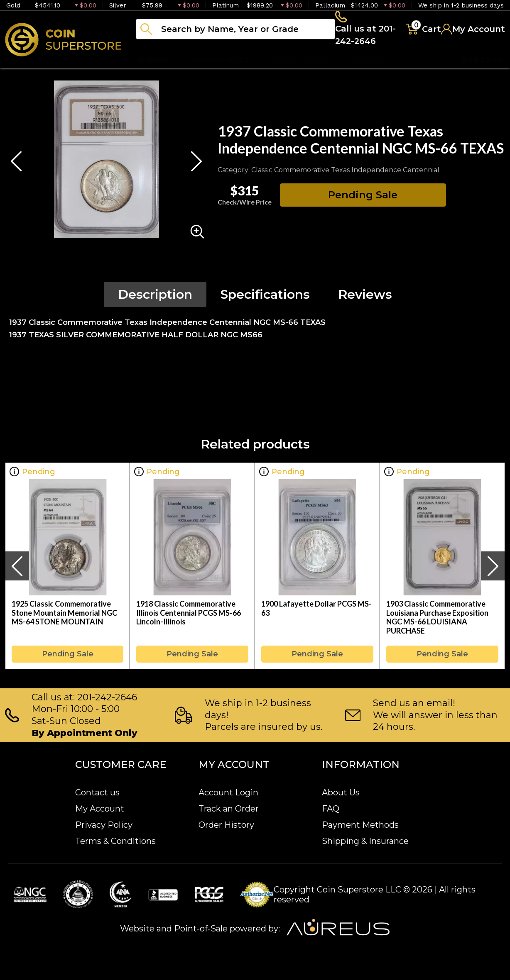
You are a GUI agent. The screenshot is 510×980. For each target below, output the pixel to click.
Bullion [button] (153, 62)
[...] (235, 30)
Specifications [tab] (265, 297)
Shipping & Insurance (365, 841)
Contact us (97, 792)
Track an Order (229, 809)
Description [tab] (155, 297)
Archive (370, 62)
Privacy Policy (104, 825)
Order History (226, 825)
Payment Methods (360, 825)
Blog (419, 62)
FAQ (331, 809)
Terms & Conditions (115, 841)
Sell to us (483, 62)
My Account (100, 809)
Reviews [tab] (365, 297)
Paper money (301, 62)
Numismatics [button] (220, 62)
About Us (341, 792)
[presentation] (17, 568)
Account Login (228, 792)
